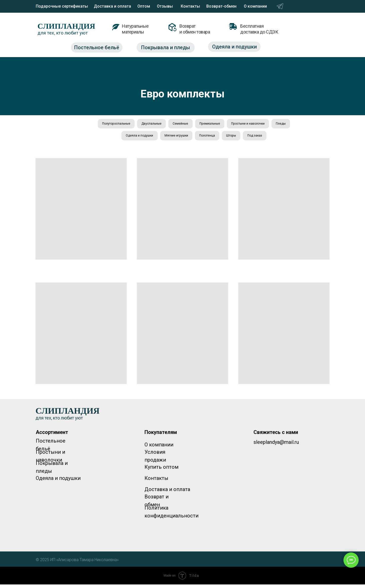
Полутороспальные (118, 124)
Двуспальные (158, 124)
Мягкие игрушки (186, 138)
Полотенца (221, 138)
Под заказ (274, 138)
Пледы (111, 138)
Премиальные (224, 124)
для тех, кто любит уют (63, 33)
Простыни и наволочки (267, 124)
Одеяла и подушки (144, 138)
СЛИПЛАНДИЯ (66, 26)
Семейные (191, 124)
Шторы (248, 138)
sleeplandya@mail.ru (276, 446)
